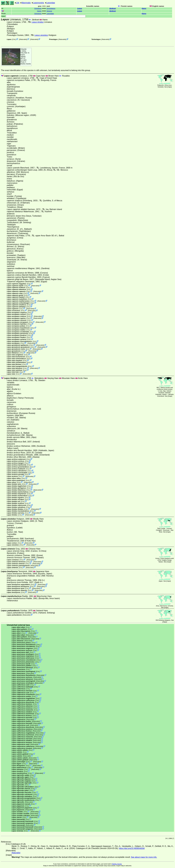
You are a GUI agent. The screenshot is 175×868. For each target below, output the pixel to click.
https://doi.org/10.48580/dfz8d (132, 848)
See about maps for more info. (144, 857)
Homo (39, 11)
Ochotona (38, 8)
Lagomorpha (38, 3)
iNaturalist (23, 39)
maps (169, 87)
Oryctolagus (51, 8)
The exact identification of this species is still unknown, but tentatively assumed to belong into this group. (46, 70)
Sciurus (49, 11)
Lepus (80, 8)
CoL (14, 39)
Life (18, 3)
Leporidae (51, 3)
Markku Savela (117, 864)
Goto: (43, 16)
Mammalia (26, 3)
